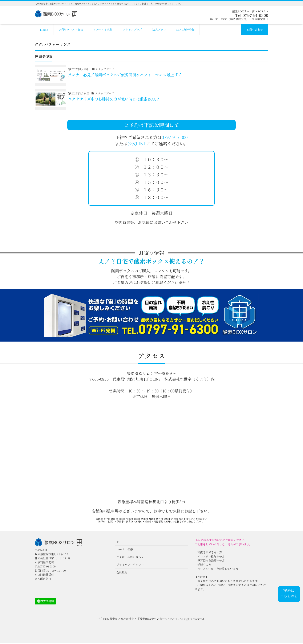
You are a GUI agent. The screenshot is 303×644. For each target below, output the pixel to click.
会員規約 (122, 573)
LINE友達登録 (185, 30)
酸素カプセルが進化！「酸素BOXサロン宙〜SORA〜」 (144, 620)
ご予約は (287, 591)
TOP (119, 543)
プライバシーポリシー (130, 566)
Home (44, 30)
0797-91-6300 (175, 138)
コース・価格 (125, 550)
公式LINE (137, 145)
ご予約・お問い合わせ (130, 558)
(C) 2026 (104, 620)
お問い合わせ (255, 30)
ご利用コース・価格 (71, 30)
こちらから (289, 596)
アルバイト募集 (103, 30)
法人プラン (159, 30)
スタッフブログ (132, 30)
